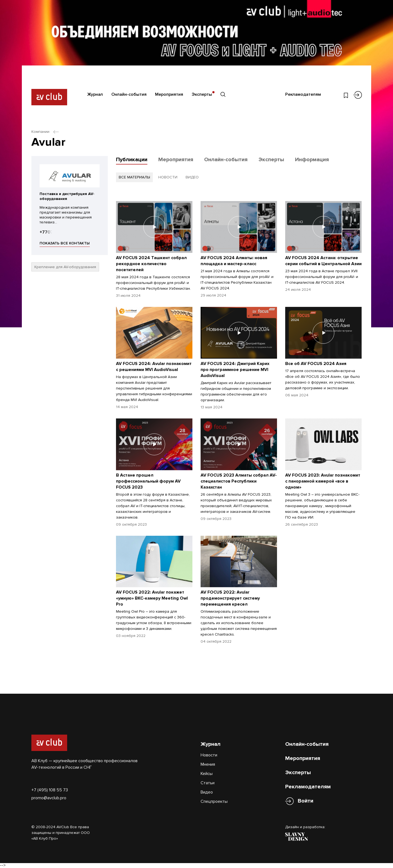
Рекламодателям (303, 94)
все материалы (134, 177)
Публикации (132, 160)
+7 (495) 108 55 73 (50, 790)
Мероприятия (169, 94)
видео (192, 177)
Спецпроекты (214, 801)
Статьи (208, 783)
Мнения (208, 764)
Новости (209, 755)
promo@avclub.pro (49, 798)
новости (168, 177)
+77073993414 (55, 232)
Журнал (95, 94)
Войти (306, 801)
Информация (312, 160)
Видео (207, 792)
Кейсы (207, 774)
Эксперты (202, 94)
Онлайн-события (129, 94)
